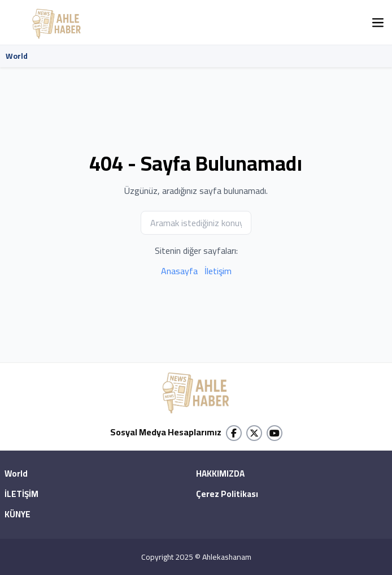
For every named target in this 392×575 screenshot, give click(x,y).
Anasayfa (179, 271)
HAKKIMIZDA (220, 474)
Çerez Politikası (227, 495)
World (17, 56)
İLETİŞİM (21, 495)
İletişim (218, 271)
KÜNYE (18, 515)
